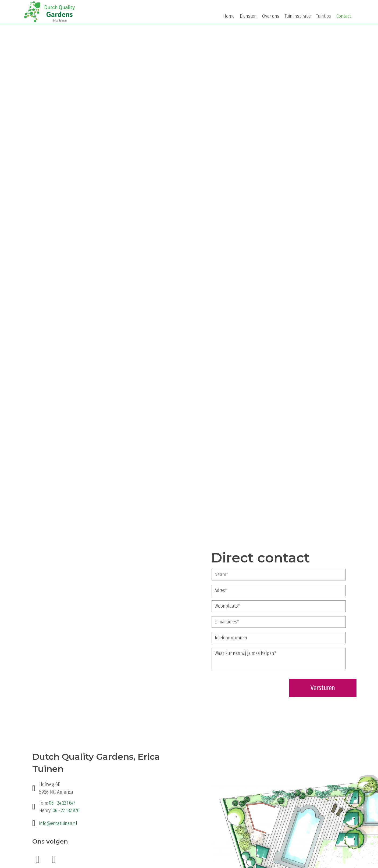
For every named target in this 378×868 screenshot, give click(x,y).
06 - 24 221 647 (62, 803)
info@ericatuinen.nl (58, 823)
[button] (38, 859)
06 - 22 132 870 (66, 810)
